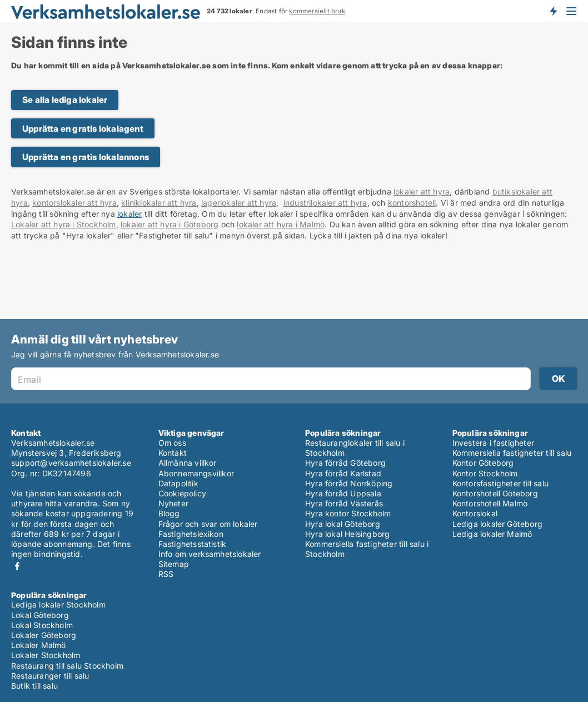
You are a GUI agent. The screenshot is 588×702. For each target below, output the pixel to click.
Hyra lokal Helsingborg (347, 534)
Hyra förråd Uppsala (343, 493)
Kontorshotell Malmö (490, 503)
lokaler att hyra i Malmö (281, 224)
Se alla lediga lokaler (65, 100)
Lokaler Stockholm (46, 655)
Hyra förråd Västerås (344, 503)
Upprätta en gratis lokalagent (83, 129)
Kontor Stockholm (485, 473)
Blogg (169, 513)
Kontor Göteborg (483, 463)
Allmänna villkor (188, 463)
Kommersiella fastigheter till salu (512, 453)
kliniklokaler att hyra (159, 203)
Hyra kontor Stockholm (348, 513)
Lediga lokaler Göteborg (498, 524)
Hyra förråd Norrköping (349, 483)
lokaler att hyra (422, 191)
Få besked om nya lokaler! (553, 11)
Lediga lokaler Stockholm (58, 604)
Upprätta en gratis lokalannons (86, 157)
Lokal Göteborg (40, 615)
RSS (166, 574)
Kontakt (173, 453)
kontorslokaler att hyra (74, 203)
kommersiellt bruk (317, 11)
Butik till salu (34, 686)
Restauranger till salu (50, 676)
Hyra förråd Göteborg (345, 463)
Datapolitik (178, 483)
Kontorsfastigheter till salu (501, 483)
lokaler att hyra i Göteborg (170, 224)
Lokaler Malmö (39, 645)
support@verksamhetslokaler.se (71, 463)
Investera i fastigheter (494, 443)
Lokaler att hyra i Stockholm (64, 224)
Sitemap (174, 564)
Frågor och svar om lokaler (208, 524)
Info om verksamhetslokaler (210, 554)
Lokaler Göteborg (44, 635)
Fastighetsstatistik (193, 544)
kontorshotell (412, 203)
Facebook (17, 566)
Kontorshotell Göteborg (495, 493)
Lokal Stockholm (42, 625)
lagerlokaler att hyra (239, 203)
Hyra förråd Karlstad (343, 473)
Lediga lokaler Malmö (492, 534)
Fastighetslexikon (191, 534)
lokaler (129, 214)
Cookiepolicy (182, 493)
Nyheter (173, 503)
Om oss (172, 443)
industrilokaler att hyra (325, 203)
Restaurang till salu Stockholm (67, 666)
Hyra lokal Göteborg (343, 524)
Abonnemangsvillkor (196, 473)
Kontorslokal (475, 513)
